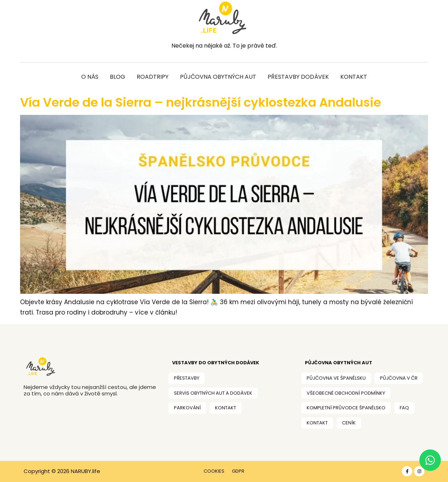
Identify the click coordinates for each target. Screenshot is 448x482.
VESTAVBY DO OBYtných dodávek (216, 363)
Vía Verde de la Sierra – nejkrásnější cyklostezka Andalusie (201, 102)
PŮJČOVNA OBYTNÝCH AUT (339, 363)
